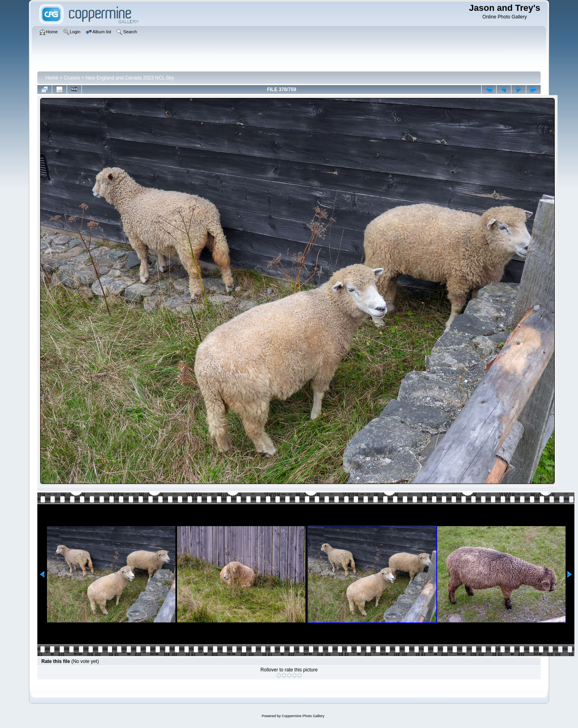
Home (52, 78)
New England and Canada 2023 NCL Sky (130, 78)
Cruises (72, 78)
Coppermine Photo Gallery (303, 716)
